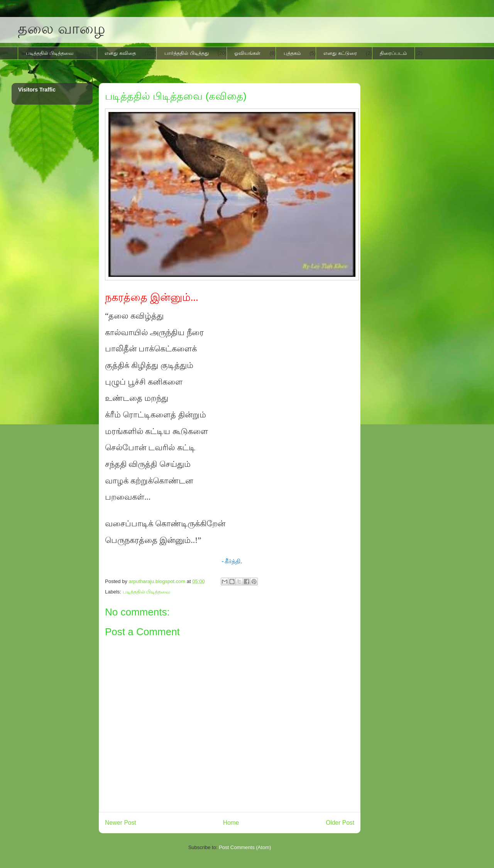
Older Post (340, 823)
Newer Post (121, 823)
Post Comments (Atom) (245, 847)
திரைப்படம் (393, 53)
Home (231, 823)
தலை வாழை (62, 29)
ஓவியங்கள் (247, 53)
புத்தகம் (292, 53)
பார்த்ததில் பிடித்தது (187, 53)
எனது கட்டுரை (340, 53)
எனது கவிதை (120, 53)
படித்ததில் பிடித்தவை (50, 53)
